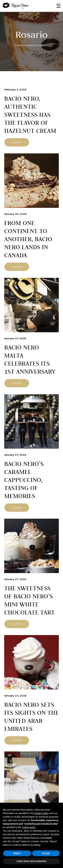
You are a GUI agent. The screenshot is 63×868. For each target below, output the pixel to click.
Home (19, 45)
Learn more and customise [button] (31, 861)
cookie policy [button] (29, 827)
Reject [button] (17, 853)
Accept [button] (46, 853)
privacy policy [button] (41, 813)
